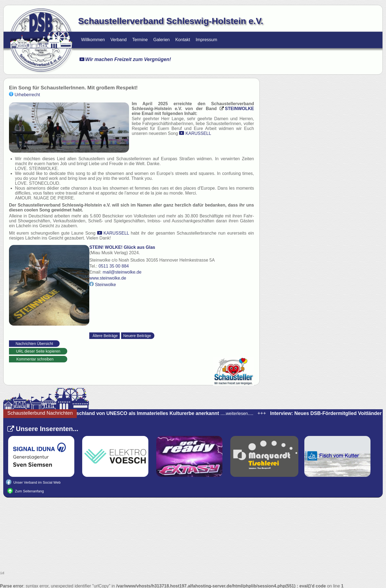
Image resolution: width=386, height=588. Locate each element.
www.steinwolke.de (110, 277)
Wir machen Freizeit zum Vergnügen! (125, 59)
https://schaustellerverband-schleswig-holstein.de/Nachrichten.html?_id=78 (69, 351)
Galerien (161, 40)
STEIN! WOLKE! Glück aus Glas (125, 246)
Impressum (206, 40)
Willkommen (93, 40)
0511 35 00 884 (116, 265)
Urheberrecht (24, 95)
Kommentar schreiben (38, 358)
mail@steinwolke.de (125, 271)
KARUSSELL (198, 133)
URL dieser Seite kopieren (38, 350)
